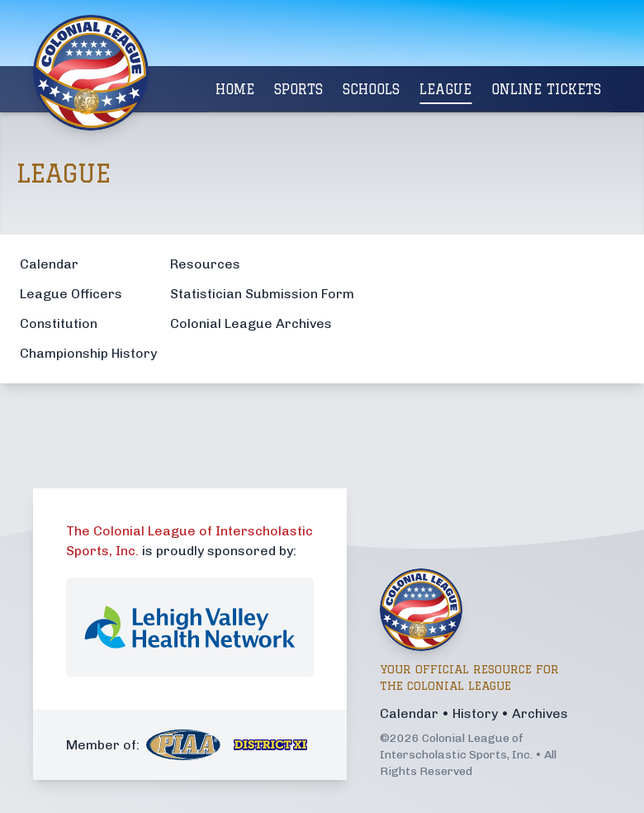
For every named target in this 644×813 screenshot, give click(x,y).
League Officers (71, 294)
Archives (540, 713)
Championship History (88, 353)
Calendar (49, 264)
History (475, 713)
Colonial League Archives (251, 323)
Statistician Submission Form (262, 294)
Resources (205, 264)
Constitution (59, 323)
